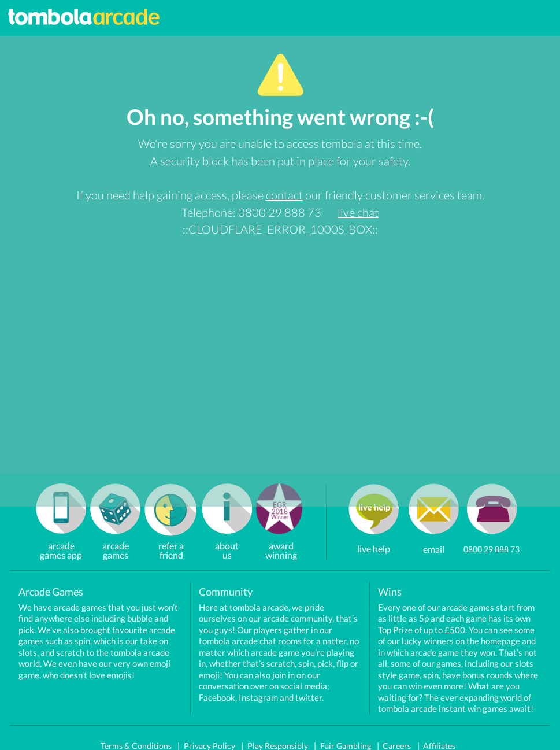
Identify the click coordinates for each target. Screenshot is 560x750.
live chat (358, 212)
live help (374, 548)
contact (284, 195)
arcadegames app (61, 541)
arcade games (116, 541)
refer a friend (171, 541)
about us (227, 541)
